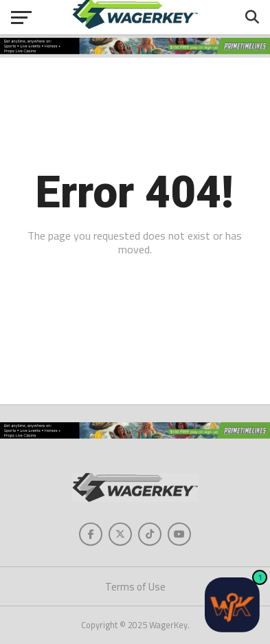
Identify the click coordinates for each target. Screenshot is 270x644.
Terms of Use (135, 587)
